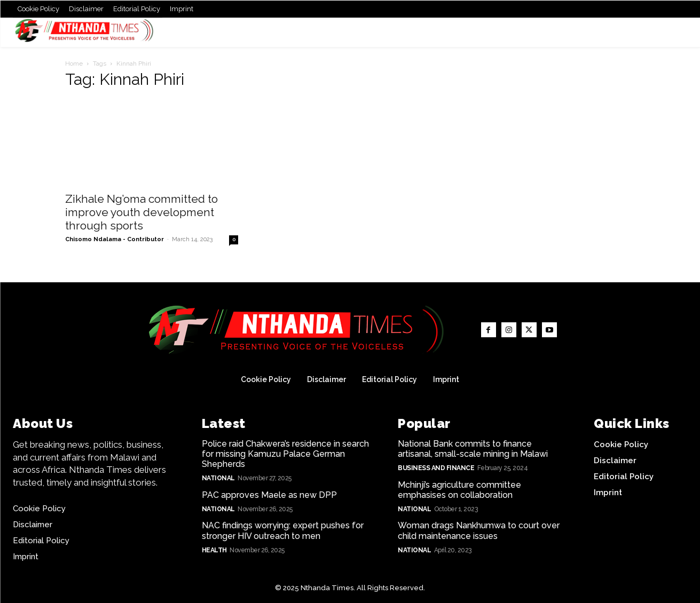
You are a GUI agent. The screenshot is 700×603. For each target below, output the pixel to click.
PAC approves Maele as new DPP (269, 495)
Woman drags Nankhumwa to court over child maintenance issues (479, 530)
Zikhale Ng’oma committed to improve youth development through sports (141, 212)
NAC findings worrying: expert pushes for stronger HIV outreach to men (283, 530)
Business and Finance (436, 468)
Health (214, 550)
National (218, 478)
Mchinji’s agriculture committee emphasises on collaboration (459, 490)
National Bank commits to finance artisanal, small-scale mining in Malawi (473, 449)
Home (74, 64)
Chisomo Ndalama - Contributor (115, 239)
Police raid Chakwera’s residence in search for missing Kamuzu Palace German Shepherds (285, 454)
